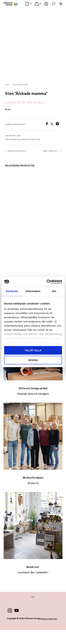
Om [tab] (54, 291)
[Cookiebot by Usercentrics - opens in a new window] (47, 282)
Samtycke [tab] (12, 291)
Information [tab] (33, 291)
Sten (37, 141)
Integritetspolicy (15, 633)
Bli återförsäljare (33, 486)
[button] (28, 4)
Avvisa (33, 360)
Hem (7, 86)
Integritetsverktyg (32, 633)
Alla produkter (20, 86)
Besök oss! (33, 576)
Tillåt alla (33, 350)
